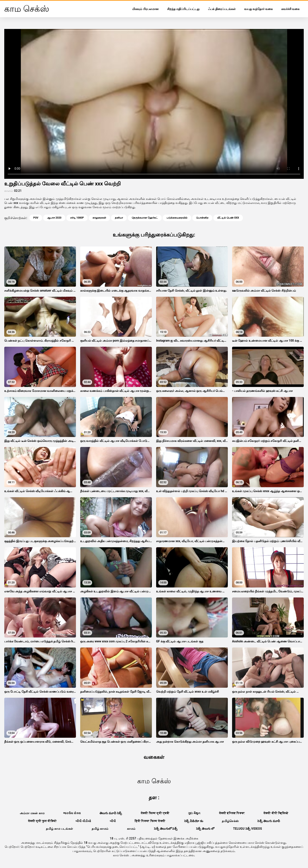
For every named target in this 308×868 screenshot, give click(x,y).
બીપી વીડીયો (83, 821)
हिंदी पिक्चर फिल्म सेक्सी (150, 821)
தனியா (119, 218)
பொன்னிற (202, 218)
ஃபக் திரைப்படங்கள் (222, 9)
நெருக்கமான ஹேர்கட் (145, 218)
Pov (36, 218)
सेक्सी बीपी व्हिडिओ (276, 813)
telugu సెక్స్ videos (248, 829)
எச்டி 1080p (77, 218)
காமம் (131, 829)
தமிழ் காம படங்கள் (59, 829)
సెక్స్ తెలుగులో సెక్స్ (166, 829)
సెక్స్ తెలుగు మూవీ (269, 821)
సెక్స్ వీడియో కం (194, 821)
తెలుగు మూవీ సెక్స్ (111, 813)
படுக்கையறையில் (177, 218)
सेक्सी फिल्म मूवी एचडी (155, 813)
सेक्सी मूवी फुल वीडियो (42, 821)
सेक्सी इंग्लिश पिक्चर (232, 813)
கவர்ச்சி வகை (290, 9)
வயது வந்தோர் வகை (258, 9)
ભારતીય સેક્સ (72, 813)
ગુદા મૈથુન (194, 813)
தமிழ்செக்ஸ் (230, 821)
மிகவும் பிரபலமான (145, 9)
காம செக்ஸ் (121, 855)
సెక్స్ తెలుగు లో (205, 829)
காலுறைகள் (99, 218)
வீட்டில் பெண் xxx (228, 218)
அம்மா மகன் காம (32, 813)
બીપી (113, 821)
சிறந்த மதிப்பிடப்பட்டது (183, 9)
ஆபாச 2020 (54, 218)
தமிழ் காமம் (100, 829)
